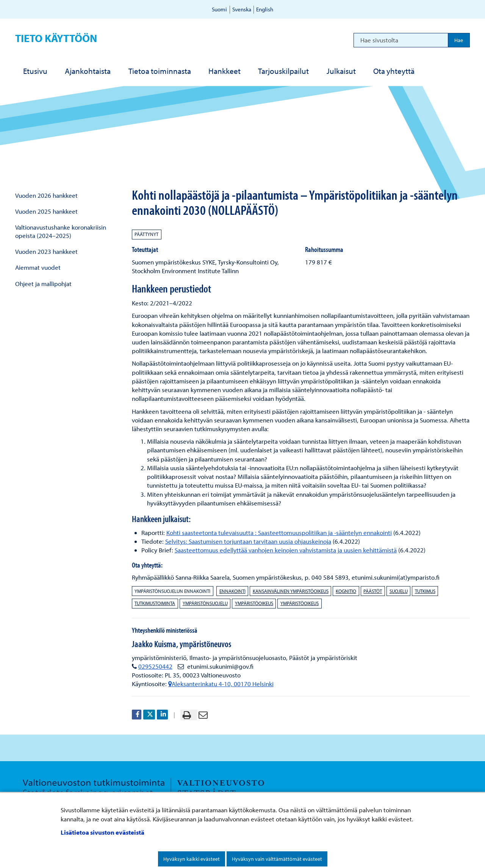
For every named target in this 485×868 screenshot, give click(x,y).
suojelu (399, 591)
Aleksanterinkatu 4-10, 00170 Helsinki (221, 684)
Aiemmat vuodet (38, 267)
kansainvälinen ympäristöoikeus (291, 591)
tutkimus (425, 591)
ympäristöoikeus (254, 603)
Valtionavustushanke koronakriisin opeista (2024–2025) (61, 231)
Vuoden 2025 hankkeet (46, 211)
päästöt (373, 591)
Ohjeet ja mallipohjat (43, 284)
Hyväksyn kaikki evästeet (192, 859)
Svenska (242, 9)
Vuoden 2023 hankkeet (46, 251)
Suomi (219, 9)
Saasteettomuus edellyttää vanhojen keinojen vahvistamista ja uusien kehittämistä (286, 550)
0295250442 (155, 666)
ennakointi (232, 591)
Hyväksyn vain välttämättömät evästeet (277, 859)
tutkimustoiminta (155, 603)
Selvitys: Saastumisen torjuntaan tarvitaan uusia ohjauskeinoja (248, 541)
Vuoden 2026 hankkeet (46, 195)
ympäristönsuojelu (205, 603)
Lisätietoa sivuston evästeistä (102, 832)
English (265, 9)
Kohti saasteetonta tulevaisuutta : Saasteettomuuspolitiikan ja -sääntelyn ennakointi (279, 533)
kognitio (346, 591)
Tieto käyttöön (56, 38)
